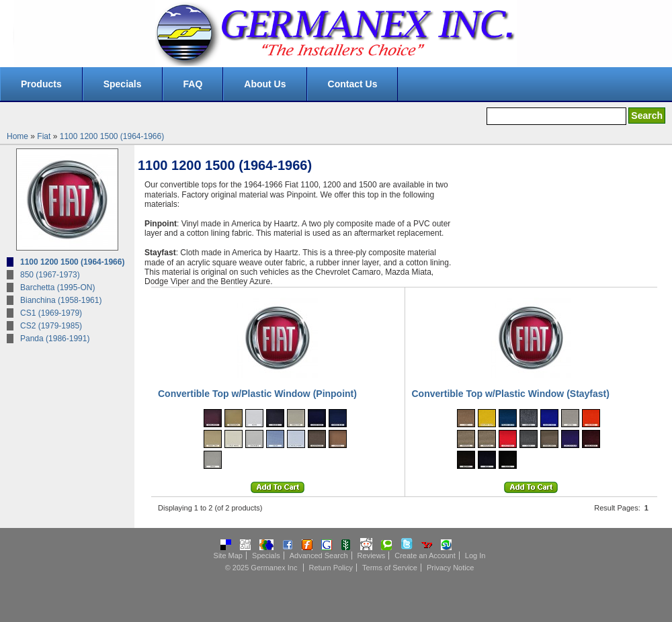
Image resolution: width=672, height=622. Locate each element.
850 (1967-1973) (50, 275)
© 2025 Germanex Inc (261, 568)
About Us (265, 84)
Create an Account (425, 556)
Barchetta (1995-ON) (57, 287)
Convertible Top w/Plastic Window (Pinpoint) (257, 394)
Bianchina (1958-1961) (61, 300)
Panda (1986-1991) (55, 339)
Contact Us (353, 84)
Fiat (44, 136)
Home (17, 136)
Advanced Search (319, 556)
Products (41, 84)
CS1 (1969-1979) (51, 313)
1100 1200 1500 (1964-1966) (112, 136)
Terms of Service (390, 568)
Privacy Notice (450, 568)
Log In (475, 556)
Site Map (228, 556)
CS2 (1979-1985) (51, 326)
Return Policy (331, 568)
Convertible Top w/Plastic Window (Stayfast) (511, 394)
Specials (123, 84)
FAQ (193, 84)
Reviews (372, 556)
